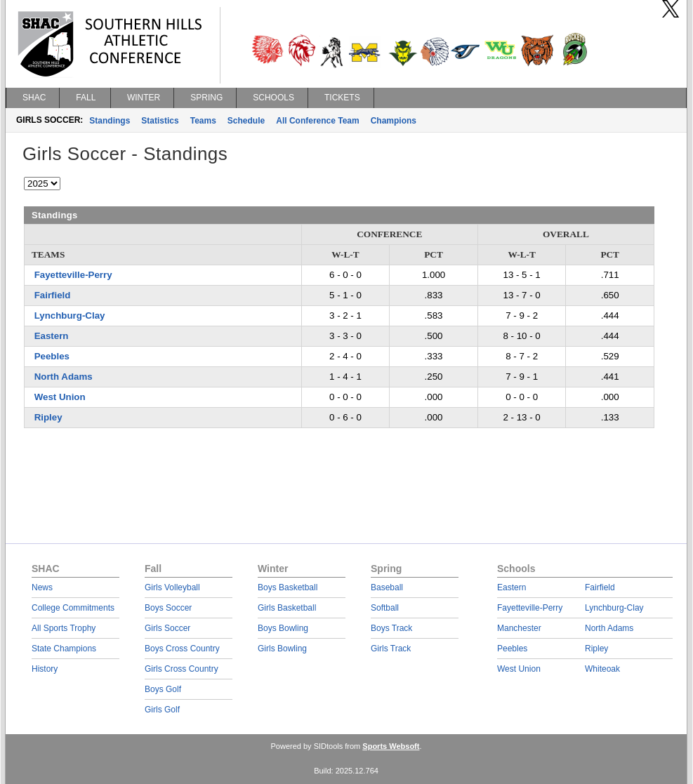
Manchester (519, 628)
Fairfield (53, 295)
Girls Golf (162, 710)
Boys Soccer (168, 608)
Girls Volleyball (172, 587)
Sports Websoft (391, 746)
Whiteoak (602, 669)
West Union (60, 397)
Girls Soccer (167, 628)
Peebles (52, 356)
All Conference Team (317, 121)
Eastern (52, 336)
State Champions (64, 649)
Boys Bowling (283, 628)
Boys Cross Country (182, 649)
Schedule (246, 121)
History (45, 669)
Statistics (160, 121)
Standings (110, 121)
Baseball (387, 587)
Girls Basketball (287, 608)
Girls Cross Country (181, 669)
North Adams (64, 377)
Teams (203, 121)
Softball (385, 608)
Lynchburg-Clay (70, 315)
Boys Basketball (288, 587)
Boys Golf (163, 689)
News (42, 587)
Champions (394, 121)
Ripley (48, 417)
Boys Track (391, 628)
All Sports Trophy (64, 628)
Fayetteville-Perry (73, 275)
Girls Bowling (282, 649)
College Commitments (73, 608)
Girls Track (391, 649)
